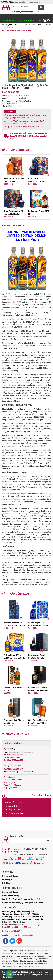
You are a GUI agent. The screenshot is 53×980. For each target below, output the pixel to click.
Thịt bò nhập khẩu (23, 975)
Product (18, 25)
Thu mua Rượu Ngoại (11, 914)
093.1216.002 (13, 927)
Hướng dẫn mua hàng (11, 896)
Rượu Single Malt (10, 782)
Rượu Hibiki (38, 919)
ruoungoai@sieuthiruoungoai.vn (20, 935)
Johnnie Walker (39, 417)
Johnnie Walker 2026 (35, 917)
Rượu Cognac (9, 777)
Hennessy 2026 (28, 911)
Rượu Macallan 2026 (10, 919)
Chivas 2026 (19, 917)
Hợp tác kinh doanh (10, 876)
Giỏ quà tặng (7, 917)
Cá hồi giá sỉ (36, 975)
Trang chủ (7, 25)
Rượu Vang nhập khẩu (12, 785)
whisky (21, 409)
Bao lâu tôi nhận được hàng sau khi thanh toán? (21, 899)
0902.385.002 (25, 927)
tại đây (36, 127)
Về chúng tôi (7, 880)
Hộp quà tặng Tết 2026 (30, 914)
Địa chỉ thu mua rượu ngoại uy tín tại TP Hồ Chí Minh (23, 903)
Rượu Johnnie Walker (16, 30)
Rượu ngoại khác (10, 788)
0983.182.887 (14, 931)
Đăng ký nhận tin (17, 836)
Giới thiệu (6, 883)
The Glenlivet (26, 919)
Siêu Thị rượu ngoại (24, 972)
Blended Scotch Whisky (34, 25)
